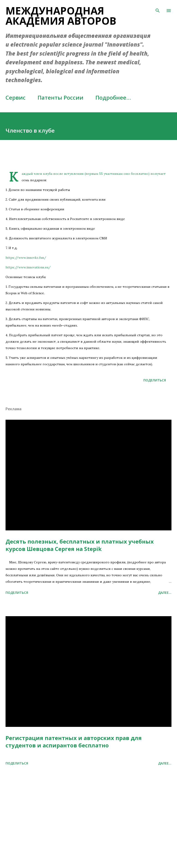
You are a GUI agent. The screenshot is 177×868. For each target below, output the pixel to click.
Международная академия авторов (61, 16)
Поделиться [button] (155, 380)
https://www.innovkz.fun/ (26, 258)
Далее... (165, 593)
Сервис (16, 97)
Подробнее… (113, 97)
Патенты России (60, 97)
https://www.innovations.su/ (28, 267)
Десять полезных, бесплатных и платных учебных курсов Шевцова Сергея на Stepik (80, 545)
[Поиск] (158, 8)
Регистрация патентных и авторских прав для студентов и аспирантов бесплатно (74, 742)
